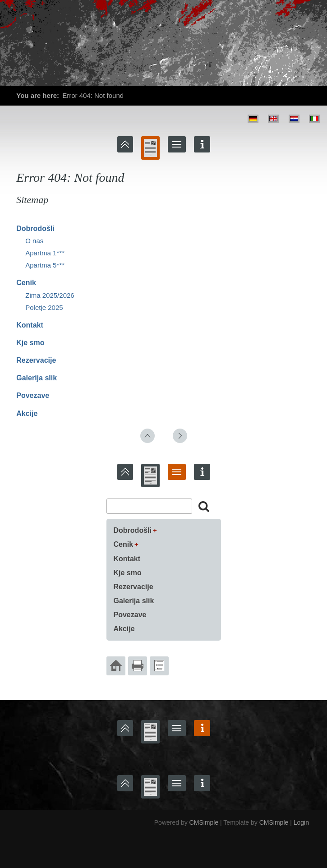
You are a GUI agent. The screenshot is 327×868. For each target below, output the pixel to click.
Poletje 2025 (44, 307)
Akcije (27, 413)
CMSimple (204, 822)
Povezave (33, 395)
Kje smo (30, 343)
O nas (34, 241)
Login (301, 822)
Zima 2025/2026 (50, 295)
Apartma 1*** (45, 253)
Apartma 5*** (45, 265)
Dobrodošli (35, 229)
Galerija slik (37, 378)
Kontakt (30, 325)
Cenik (26, 283)
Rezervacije (36, 360)
